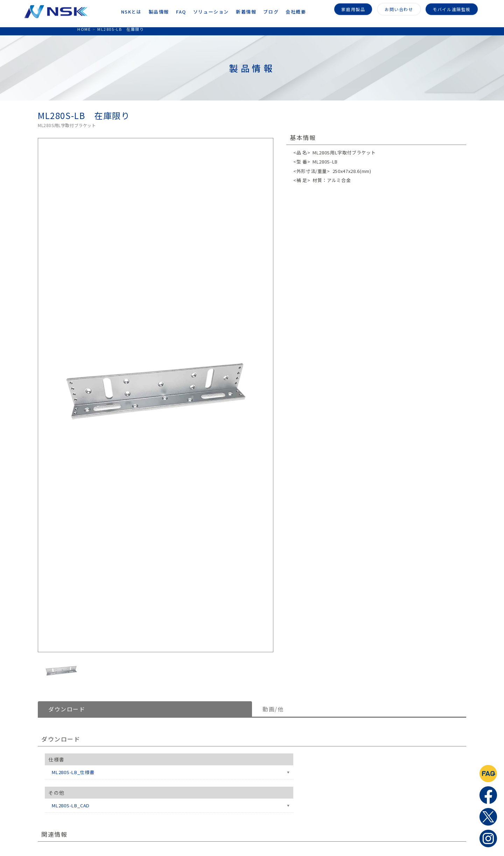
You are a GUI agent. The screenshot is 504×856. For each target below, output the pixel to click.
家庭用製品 (353, 8)
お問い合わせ (399, 8)
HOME (84, 29)
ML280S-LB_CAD (71, 805)
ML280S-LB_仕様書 (73, 772)
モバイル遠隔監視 (452, 8)
